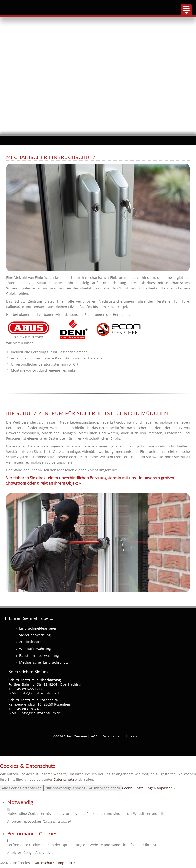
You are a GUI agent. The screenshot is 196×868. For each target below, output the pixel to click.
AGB (94, 736)
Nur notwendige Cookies (65, 788)
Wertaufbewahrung (35, 649)
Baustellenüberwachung (39, 655)
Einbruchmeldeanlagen (38, 628)
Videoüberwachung (35, 635)
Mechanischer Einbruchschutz (44, 662)
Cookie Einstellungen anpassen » (149, 788)
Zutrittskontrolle (32, 642)
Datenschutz (112, 736)
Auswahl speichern (105, 788)
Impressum (134, 736)
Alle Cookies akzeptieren (22, 788)
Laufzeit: (51, 821)
